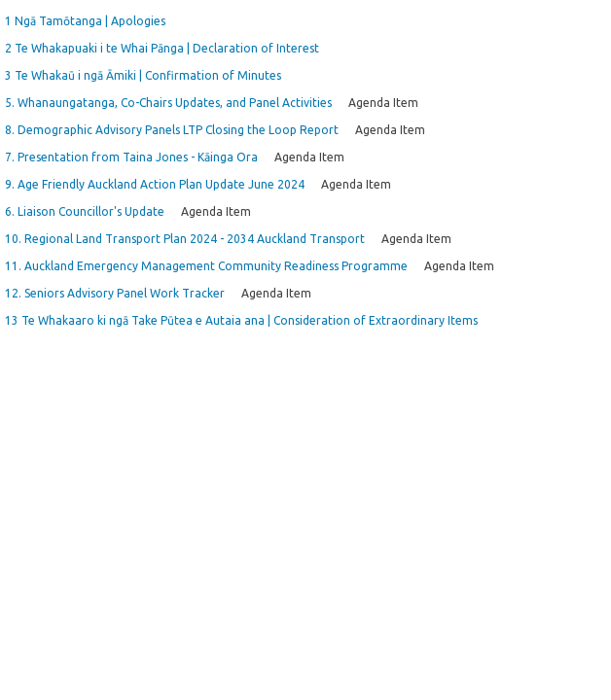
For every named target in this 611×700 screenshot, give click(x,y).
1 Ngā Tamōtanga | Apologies (85, 21)
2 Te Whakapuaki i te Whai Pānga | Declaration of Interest (162, 48)
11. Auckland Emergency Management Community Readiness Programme (206, 266)
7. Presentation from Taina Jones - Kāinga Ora (131, 157)
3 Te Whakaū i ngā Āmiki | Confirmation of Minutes (143, 75)
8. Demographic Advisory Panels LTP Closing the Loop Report (172, 130)
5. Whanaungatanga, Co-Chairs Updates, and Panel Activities (168, 103)
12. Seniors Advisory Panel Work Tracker (115, 293)
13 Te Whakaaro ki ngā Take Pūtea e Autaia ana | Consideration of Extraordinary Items (241, 320)
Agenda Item (383, 103)
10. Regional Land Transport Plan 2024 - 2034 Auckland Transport (185, 239)
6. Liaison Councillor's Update (85, 211)
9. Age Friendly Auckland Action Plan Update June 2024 (155, 184)
